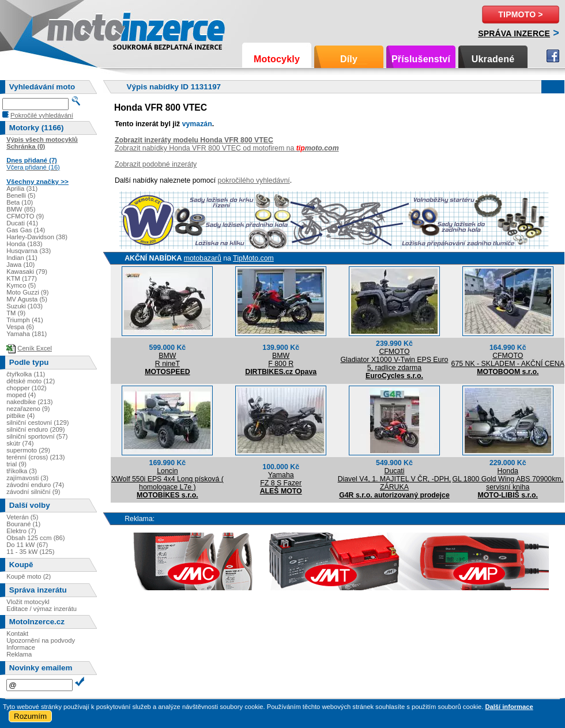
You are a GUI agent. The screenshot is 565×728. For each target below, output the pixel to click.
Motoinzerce (71, 29)
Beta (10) (20, 202)
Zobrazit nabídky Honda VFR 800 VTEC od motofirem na (227, 148)
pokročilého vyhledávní (254, 180)
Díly (349, 59)
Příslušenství (421, 59)
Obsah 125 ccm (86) (35, 538)
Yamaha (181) (27, 334)
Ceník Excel (35, 348)
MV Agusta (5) (27, 299)
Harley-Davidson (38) (37, 237)
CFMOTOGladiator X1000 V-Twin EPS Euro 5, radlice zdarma (395, 360)
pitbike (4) (20, 416)
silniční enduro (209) (35, 429)
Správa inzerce (514, 33)
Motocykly (277, 59)
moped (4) (21, 395)
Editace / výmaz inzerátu (42, 609)
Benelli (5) (21, 195)
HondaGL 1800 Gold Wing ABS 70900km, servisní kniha (508, 479)
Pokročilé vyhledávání (42, 115)
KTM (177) (22, 278)
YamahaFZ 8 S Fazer (281, 479)
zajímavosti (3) (27, 478)
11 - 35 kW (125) (30, 552)
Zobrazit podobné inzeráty (156, 164)
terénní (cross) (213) (35, 457)
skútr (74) (20, 443)
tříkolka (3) (22, 471)
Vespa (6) (20, 327)
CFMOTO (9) (25, 216)
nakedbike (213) (29, 402)
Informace (21, 647)
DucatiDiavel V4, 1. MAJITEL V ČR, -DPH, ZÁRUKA (395, 479)
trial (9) (16, 464)
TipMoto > (520, 14)
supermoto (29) (28, 450)
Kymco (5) (21, 285)
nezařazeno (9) (28, 409)
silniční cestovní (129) (37, 423)
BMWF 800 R (281, 360)
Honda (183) (24, 244)
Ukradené (493, 59)
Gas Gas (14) (26, 230)
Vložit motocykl (28, 602)
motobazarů (203, 258)
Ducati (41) (22, 223)
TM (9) (16, 313)
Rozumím (30, 716)
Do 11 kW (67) (27, 545)
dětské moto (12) (31, 381)
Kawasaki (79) (27, 271)
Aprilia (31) (22, 188)
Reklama (19, 654)
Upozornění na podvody (41, 640)
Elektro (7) (21, 531)
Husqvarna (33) (29, 251)
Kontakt (17, 633)
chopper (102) (27, 388)
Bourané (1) (23, 524)
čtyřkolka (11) (26, 374)
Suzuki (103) (25, 306)
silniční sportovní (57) (37, 436)
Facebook (553, 56)
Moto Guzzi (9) (27, 292)
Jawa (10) (20, 265)
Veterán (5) (22, 517)
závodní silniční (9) (33, 492)
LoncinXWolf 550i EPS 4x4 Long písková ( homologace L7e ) (167, 479)
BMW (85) (21, 209)
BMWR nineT (167, 360)
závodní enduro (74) (35, 485)
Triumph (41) (25, 320)
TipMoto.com (253, 258)
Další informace (509, 707)
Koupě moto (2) (29, 576)
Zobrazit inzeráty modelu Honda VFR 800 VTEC (194, 140)
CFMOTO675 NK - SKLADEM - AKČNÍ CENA (508, 360)
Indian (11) (22, 258)
